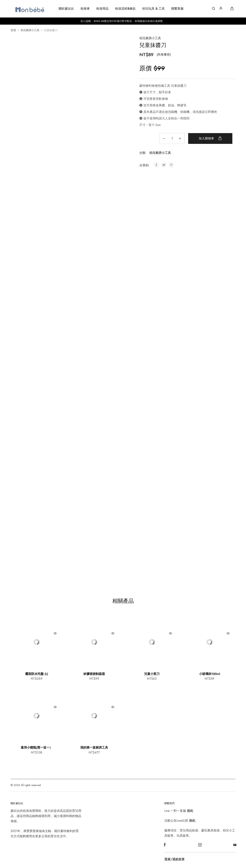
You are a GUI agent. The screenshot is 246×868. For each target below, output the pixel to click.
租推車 (85, 9)
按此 (190, 811)
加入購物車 (210, 138)
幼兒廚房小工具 (30, 30)
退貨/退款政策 (174, 859)
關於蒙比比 (66, 9)
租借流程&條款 (125, 9)
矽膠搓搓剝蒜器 (94, 674)
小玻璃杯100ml (210, 674)
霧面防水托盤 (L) (37, 674)
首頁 (13, 30)
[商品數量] (171, 138)
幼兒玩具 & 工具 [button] (153, 9)
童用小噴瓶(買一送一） (37, 748)
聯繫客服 (177, 9)
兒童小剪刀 (152, 674)
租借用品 (102, 9)
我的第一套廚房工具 (94, 748)
